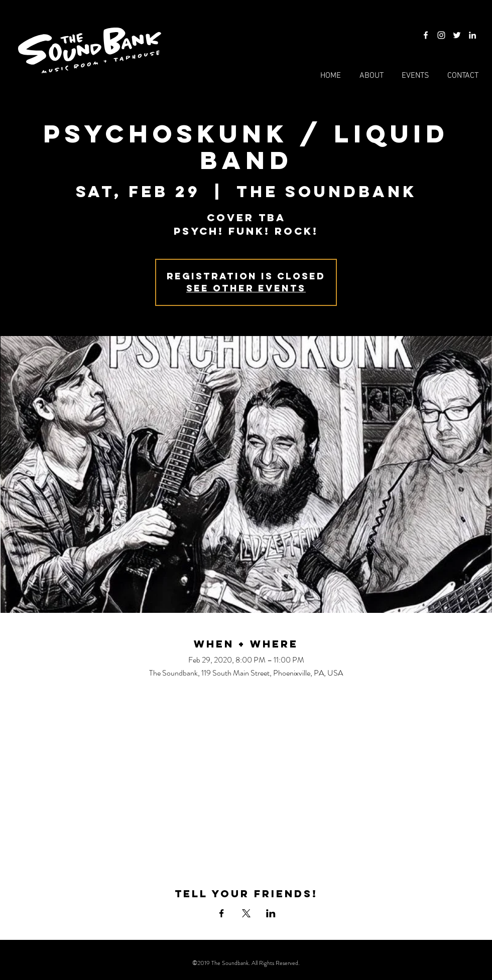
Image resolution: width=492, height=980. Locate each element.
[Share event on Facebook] (222, 913)
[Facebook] (426, 35)
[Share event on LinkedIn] (271, 913)
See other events (246, 288)
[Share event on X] (246, 913)
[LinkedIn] (472, 35)
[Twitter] (457, 35)
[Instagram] (441, 35)
